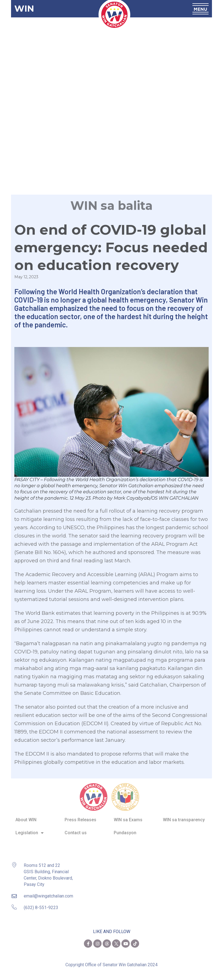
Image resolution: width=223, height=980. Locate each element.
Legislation (30, 829)
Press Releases (80, 816)
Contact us (76, 829)
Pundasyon (125, 829)
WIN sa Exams (128, 816)
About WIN (26, 816)
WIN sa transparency (184, 816)
